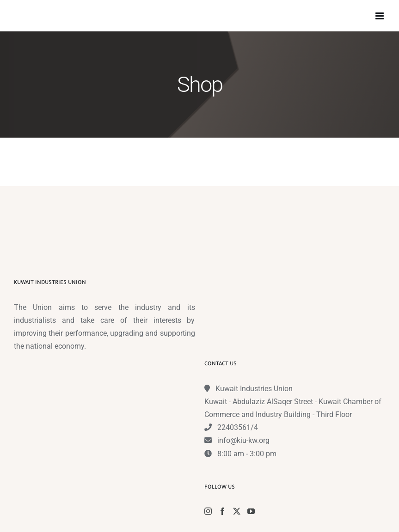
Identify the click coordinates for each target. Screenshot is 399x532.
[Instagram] (208, 511)
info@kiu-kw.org (243, 440)
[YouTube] (251, 511)
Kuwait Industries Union (254, 389)
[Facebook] (222, 511)
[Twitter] (237, 511)
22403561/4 (238, 427)
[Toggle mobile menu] (380, 16)
